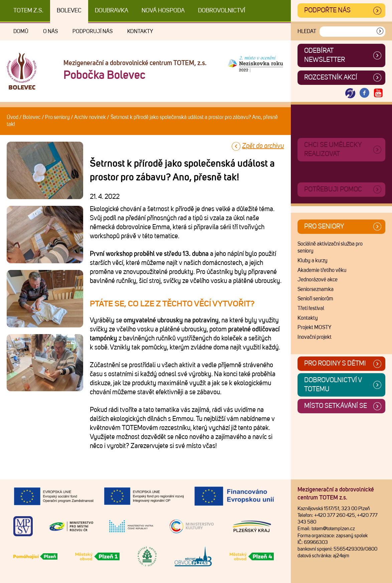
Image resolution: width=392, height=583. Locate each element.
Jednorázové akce (318, 280)
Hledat (307, 31)
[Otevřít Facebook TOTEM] (364, 93)
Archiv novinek (90, 117)
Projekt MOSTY (314, 327)
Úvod (13, 117)
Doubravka (112, 11)
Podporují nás (92, 31)
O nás (50, 31)
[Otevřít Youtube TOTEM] (378, 93)
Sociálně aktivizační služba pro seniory (330, 248)
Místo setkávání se (336, 406)
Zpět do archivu (263, 146)
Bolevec (69, 11)
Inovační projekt (315, 337)
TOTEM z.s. (28, 11)
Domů (21, 31)
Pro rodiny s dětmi (335, 363)
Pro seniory (57, 117)
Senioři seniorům (315, 299)
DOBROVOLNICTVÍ (222, 11)
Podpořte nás (327, 10)
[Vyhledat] (380, 32)
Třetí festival (311, 308)
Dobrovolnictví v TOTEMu (333, 385)
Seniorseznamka (316, 289)
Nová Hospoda (163, 11)
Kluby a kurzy (313, 261)
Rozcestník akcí (331, 78)
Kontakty (140, 31)
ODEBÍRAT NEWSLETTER (325, 55)
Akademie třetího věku (322, 270)
